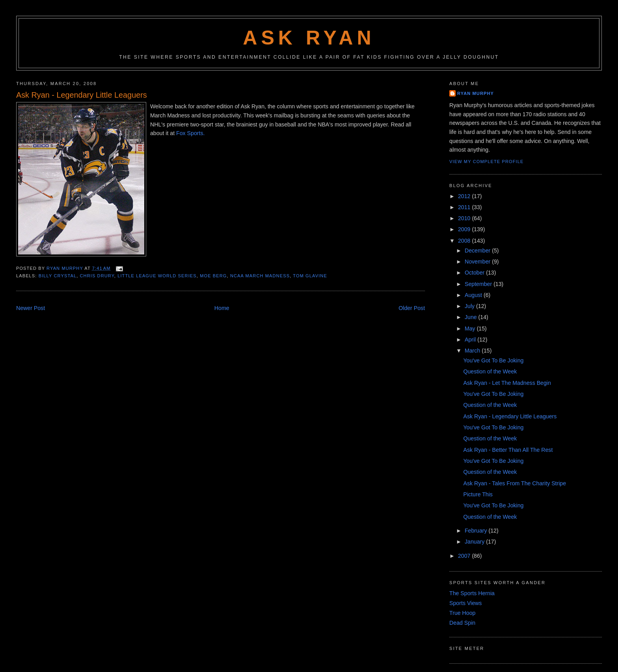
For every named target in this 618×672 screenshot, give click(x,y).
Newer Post (31, 308)
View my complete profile (486, 162)
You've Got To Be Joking (493, 360)
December (478, 251)
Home (222, 308)
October (475, 273)
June (472, 317)
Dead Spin (462, 623)
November (478, 262)
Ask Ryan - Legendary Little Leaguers (510, 416)
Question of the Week (490, 371)
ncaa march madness (260, 276)
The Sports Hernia (472, 593)
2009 (465, 229)
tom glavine (310, 276)
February (477, 531)
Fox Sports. (190, 133)
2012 (465, 196)
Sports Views (465, 603)
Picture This (478, 494)
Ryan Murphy (476, 93)
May (471, 329)
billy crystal (58, 276)
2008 (465, 241)
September (479, 284)
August (474, 295)
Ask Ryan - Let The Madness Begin (507, 383)
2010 (465, 218)
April (471, 340)
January (475, 542)
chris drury (97, 276)
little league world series (157, 276)
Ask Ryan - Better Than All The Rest (508, 450)
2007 (465, 556)
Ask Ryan (309, 38)
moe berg (213, 276)
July (470, 306)
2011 (465, 207)
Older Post (412, 308)
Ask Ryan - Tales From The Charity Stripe (515, 483)
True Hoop (462, 613)
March (473, 351)
